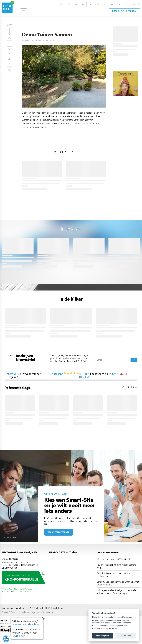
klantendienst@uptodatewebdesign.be (20, 565)
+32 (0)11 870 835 (10, 559)
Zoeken (137, 4)
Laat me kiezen (111, 629)
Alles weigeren (125, 636)
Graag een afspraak (59, 532)
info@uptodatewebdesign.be (15, 562)
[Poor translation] (7, 630)
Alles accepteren (103, 636)
